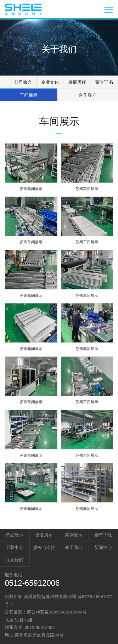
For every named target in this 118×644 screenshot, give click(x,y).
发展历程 (77, 82)
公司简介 (23, 82)
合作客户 (87, 95)
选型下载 (103, 535)
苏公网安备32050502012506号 (57, 612)
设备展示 (44, 535)
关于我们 (74, 548)
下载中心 (14, 548)
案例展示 (74, 535)
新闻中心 (103, 548)
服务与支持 (44, 548)
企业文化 (50, 82)
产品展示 (14, 535)
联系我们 (14, 560)
